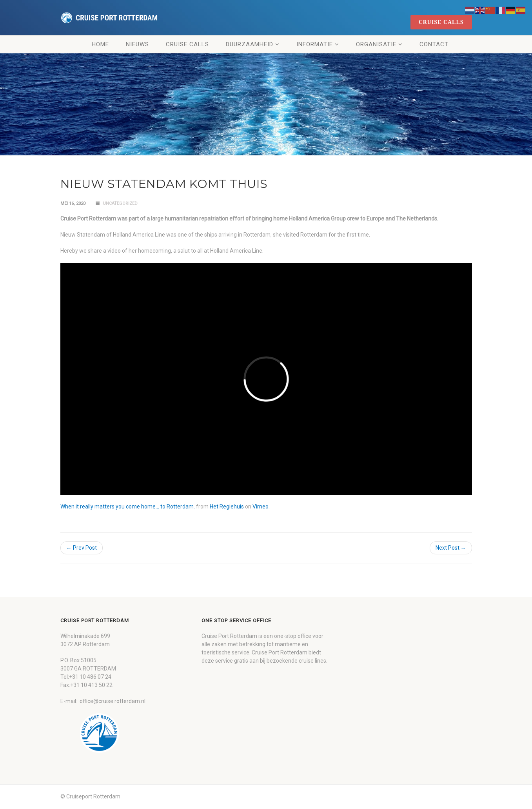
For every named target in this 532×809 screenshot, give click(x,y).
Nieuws (137, 44)
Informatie (315, 44)
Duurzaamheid (250, 44)
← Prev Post (82, 548)
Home (100, 44)
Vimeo (261, 507)
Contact (434, 44)
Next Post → (451, 548)
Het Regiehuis (227, 507)
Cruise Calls (187, 44)
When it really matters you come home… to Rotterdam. (128, 507)
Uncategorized (120, 203)
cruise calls (441, 22)
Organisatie (376, 44)
